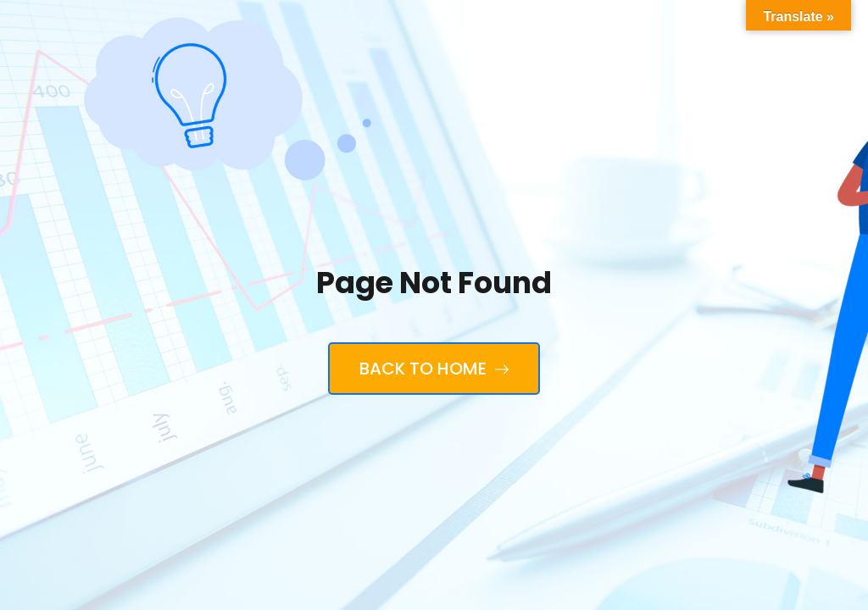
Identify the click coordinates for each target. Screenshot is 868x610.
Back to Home (434, 369)
